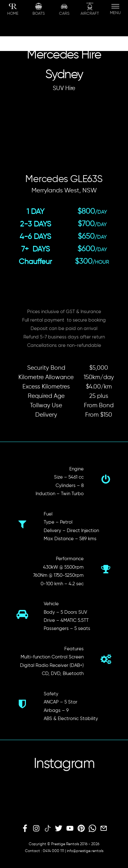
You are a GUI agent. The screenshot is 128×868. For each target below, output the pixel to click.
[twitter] (59, 829)
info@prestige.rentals (85, 851)
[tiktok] (47, 829)
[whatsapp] (92, 829)
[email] (104, 829)
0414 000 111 (53, 851)
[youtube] (70, 829)
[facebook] (25, 829)
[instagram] (36, 829)
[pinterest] (81, 829)
